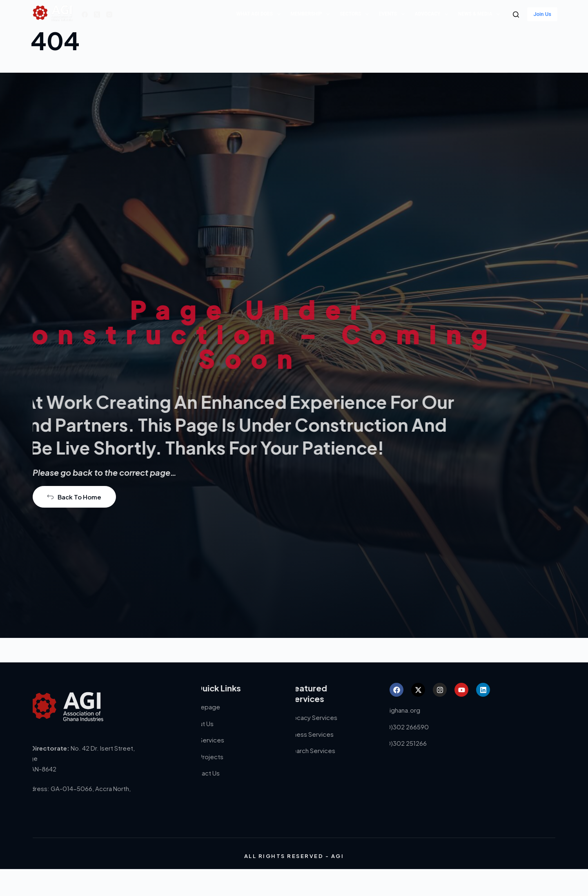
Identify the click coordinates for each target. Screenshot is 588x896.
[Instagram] (109, 14)
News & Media (481, 14)
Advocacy (433, 14)
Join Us (542, 14)
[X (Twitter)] (97, 14)
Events (393, 14)
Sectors (356, 14)
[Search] (516, 14)
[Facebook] (85, 14)
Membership (312, 14)
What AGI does (260, 14)
